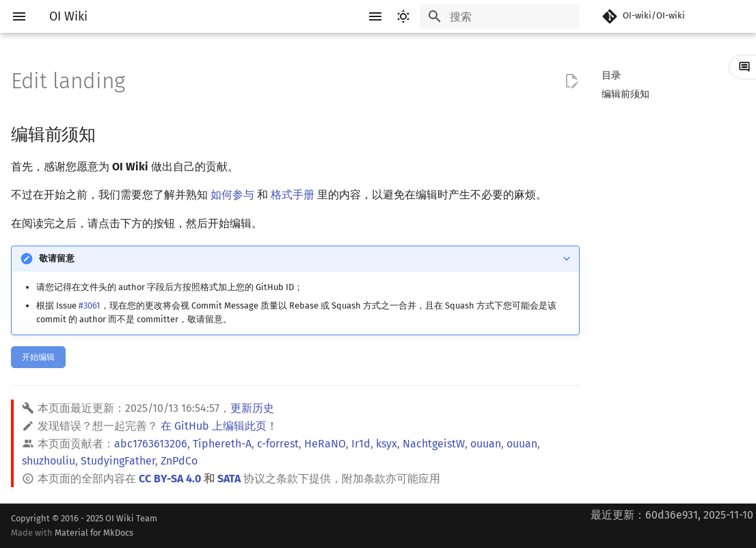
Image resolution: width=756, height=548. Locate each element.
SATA (229, 479)
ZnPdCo (179, 461)
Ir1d (361, 444)
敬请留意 (57, 258)
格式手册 (293, 195)
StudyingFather (118, 461)
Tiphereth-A (222, 444)
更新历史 (252, 408)
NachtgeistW (434, 444)
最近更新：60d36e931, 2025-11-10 (672, 515)
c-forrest (278, 444)
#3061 (90, 305)
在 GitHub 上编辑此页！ (219, 426)
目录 (611, 76)
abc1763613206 (151, 444)
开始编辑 (38, 357)
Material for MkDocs (94, 533)
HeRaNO (325, 444)
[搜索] (500, 16)
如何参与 (232, 195)
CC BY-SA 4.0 (170, 479)
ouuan (486, 444)
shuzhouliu (49, 461)
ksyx (387, 444)
